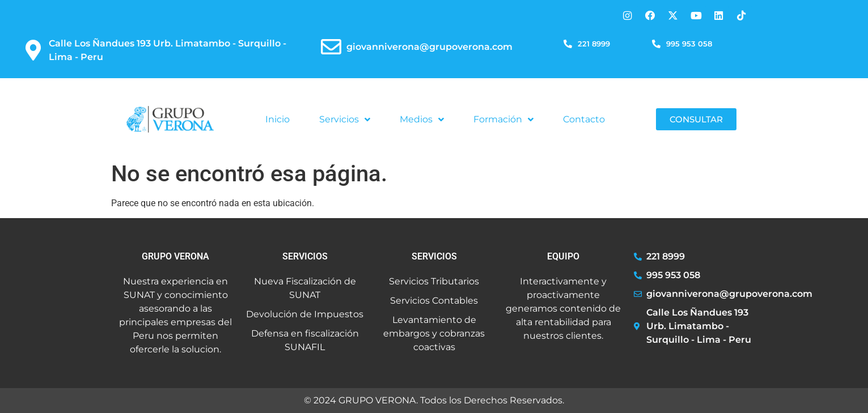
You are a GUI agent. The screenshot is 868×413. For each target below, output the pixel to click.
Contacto (584, 119)
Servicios (345, 120)
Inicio (278, 119)
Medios (422, 120)
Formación (503, 120)
